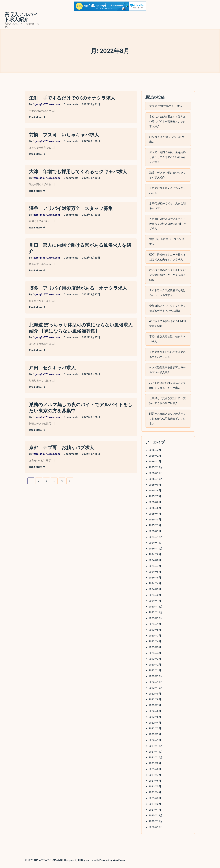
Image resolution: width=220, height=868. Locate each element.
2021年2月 (155, 804)
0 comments (71, 104)
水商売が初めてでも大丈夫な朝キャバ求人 (167, 206)
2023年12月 (156, 607)
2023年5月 (155, 647)
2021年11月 (156, 752)
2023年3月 (155, 659)
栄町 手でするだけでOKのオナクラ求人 (72, 98)
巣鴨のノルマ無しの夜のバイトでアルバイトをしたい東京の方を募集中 (81, 408)
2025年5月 (155, 508)
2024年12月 (156, 537)
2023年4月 (155, 653)
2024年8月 (155, 560)
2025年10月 (156, 479)
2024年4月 (155, 583)
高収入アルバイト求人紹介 (21, 17)
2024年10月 (156, 549)
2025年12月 (156, 467)
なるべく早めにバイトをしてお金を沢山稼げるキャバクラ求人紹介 (167, 275)
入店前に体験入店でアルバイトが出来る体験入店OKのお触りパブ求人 (168, 224)
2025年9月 (155, 485)
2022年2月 (155, 734)
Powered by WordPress (112, 860)
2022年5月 (155, 717)
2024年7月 (155, 566)
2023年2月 (155, 665)
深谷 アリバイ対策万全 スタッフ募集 (71, 208)
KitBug (82, 860)
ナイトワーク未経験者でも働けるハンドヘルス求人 (167, 293)
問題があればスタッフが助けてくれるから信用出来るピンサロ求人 (167, 419)
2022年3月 (155, 728)
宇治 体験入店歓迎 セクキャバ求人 (167, 339)
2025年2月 (155, 525)
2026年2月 (155, 456)
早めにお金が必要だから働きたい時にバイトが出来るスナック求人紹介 (167, 121)
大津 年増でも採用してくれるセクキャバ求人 (78, 172)
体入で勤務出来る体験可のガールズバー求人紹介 (167, 370)
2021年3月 (155, 798)
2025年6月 (155, 502)
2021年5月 (155, 786)
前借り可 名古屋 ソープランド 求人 (167, 242)
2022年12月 (156, 676)
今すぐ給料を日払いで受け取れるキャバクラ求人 (167, 354)
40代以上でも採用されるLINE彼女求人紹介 (168, 324)
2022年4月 (155, 723)
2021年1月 (155, 810)
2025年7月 (155, 496)
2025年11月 (156, 473)
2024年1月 (155, 601)
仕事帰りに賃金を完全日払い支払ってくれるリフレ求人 (167, 401)
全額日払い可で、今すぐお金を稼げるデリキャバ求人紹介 (167, 308)
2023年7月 (155, 636)
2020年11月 (156, 821)
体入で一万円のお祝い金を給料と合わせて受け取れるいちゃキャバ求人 (167, 157)
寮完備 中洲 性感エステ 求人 (166, 106)
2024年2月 (155, 595)
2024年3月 (155, 589)
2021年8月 (155, 769)
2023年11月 (156, 612)
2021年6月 (155, 781)
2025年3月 (155, 520)
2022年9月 (155, 694)
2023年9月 (155, 624)
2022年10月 (156, 688)
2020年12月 (156, 815)
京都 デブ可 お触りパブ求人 (62, 448)
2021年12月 (156, 746)
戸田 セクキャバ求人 (52, 368)
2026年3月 (155, 450)
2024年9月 (155, 554)
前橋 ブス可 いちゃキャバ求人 (64, 135)
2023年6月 (155, 641)
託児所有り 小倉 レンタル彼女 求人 (167, 139)
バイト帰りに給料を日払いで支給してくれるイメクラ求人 (167, 385)
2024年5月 (155, 578)
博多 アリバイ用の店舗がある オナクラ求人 (78, 288)
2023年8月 (155, 630)
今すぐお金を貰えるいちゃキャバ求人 (167, 190)
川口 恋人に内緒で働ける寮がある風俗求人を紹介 (80, 248)
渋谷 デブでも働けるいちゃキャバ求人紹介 (167, 175)
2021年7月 (155, 775)
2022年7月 (155, 705)
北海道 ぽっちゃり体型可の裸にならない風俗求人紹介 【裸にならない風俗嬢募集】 (81, 328)
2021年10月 (156, 757)
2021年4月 (155, 792)
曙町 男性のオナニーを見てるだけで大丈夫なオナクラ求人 (167, 257)
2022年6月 (155, 711)
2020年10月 (156, 827)
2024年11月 (156, 543)
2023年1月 (155, 670)
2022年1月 (155, 740)
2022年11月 (156, 682)
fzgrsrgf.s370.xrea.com (46, 104)
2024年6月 (155, 572)
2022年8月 (155, 699)
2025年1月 (155, 531)
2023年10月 (156, 618)
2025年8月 (155, 491)
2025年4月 (155, 514)
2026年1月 (155, 461)
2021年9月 (155, 763)
